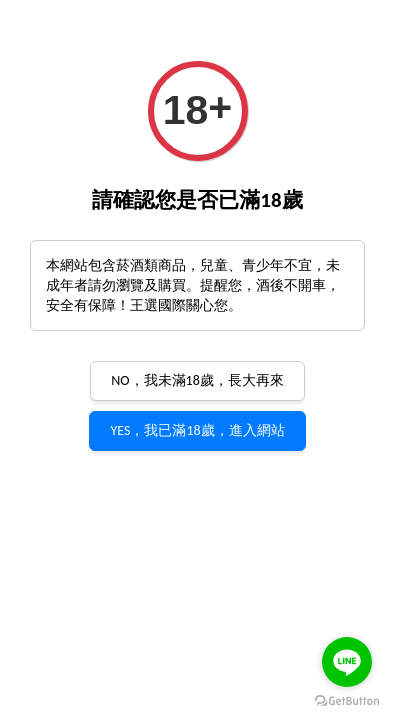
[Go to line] (347, 662)
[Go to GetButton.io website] (347, 700)
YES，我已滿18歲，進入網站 (197, 430)
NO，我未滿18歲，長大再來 (197, 380)
